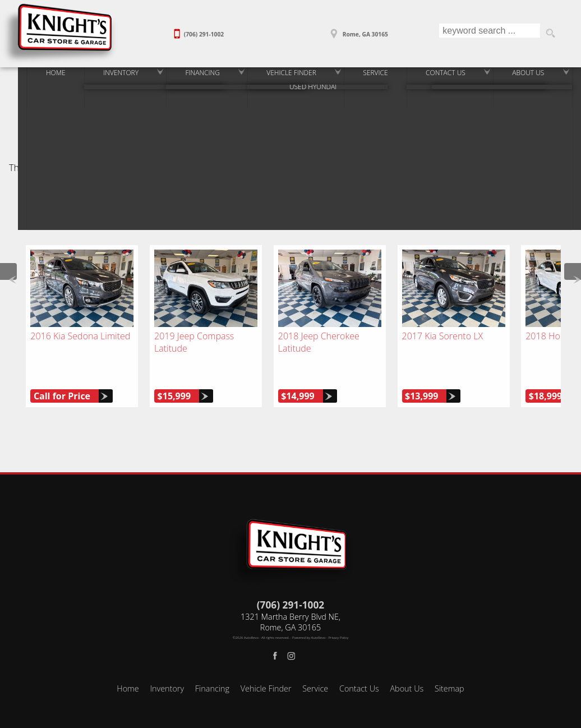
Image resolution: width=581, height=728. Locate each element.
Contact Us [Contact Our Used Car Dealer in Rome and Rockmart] (447, 77)
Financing (212, 663)
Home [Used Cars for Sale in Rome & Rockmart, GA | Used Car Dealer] (32, 77)
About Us (407, 663)
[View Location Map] (358, 30)
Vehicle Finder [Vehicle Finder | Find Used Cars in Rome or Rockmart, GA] (282, 77)
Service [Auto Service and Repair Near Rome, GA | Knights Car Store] (371, 77)
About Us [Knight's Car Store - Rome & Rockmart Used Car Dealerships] (534, 77)
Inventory (102, 77)
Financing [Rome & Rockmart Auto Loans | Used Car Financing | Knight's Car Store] (188, 77)
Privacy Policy (339, 612)
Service (315, 663)
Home (128, 663)
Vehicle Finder (266, 663)
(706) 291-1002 (290, 579)
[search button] (550, 34)
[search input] (488, 34)
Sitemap (449, 663)
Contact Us (359, 663)
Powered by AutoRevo (309, 612)
